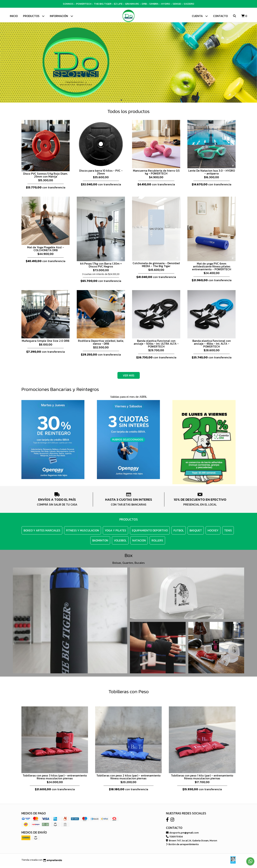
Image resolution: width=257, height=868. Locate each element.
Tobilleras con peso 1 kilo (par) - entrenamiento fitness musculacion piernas (202, 779)
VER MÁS (129, 377)
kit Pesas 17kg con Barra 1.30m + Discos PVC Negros (101, 267)
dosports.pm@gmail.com (182, 834)
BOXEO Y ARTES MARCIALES (42, 532)
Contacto (220, 16)
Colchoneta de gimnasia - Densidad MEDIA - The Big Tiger (156, 266)
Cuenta (200, 16)
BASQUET (196, 532)
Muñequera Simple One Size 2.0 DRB (46, 342)
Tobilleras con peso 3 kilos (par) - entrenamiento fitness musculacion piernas (55, 779)
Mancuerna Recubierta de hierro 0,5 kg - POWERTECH (156, 174)
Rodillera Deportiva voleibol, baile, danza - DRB (101, 344)
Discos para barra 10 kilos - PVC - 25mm (101, 174)
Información (61, 16)
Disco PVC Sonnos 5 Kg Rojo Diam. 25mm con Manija (46, 177)
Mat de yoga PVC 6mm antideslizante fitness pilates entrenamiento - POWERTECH (212, 268)
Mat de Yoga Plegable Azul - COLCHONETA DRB (46, 250)
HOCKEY (213, 532)
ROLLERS (157, 542)
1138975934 (174, 838)
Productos (34, 16)
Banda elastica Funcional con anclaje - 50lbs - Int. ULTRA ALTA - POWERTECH (156, 345)
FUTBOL (179, 532)
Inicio (14, 16)
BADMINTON (100, 542)
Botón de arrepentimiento (182, 846)
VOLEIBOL (120, 542)
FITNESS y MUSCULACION (83, 532)
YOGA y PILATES (115, 532)
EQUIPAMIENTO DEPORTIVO (150, 532)
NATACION (139, 542)
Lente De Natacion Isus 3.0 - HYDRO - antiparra (212, 174)
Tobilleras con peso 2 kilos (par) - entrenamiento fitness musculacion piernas (128, 779)
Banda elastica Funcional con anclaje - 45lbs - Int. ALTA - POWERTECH (212, 345)
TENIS (228, 532)
